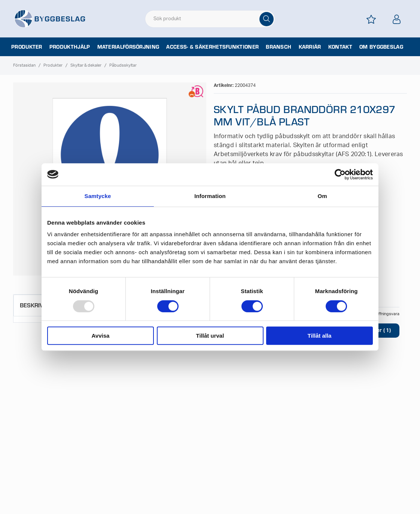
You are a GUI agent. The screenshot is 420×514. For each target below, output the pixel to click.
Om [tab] (322, 196)
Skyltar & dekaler (86, 65)
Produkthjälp (70, 47)
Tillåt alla (320, 336)
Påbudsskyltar (123, 65)
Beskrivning (39, 305)
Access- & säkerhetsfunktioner (212, 47)
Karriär (310, 47)
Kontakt (340, 47)
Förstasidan (24, 65)
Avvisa (101, 336)
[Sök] (267, 19)
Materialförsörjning (128, 47)
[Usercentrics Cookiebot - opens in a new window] (340, 174)
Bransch (279, 47)
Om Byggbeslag (381, 47)
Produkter (27, 47)
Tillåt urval (210, 336)
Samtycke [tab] (98, 196)
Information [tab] (210, 196)
